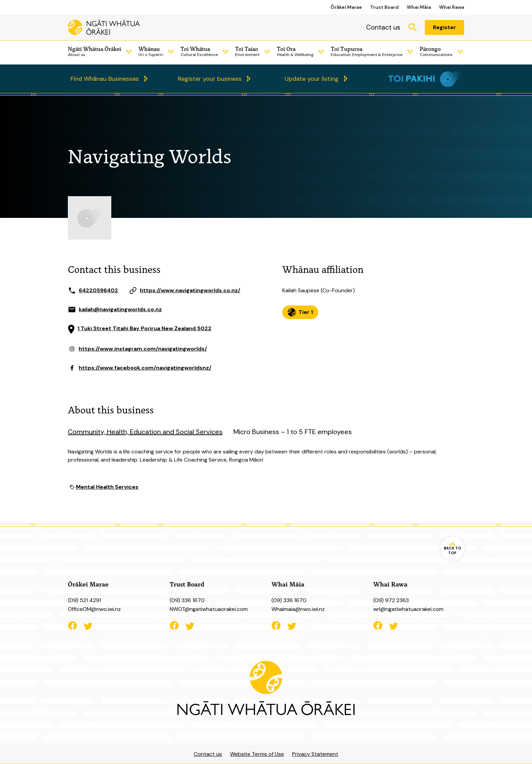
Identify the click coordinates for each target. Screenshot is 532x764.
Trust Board (384, 7)
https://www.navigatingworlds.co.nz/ (190, 290)
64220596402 (98, 290)
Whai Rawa (452, 7)
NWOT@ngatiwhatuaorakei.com (209, 609)
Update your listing (312, 79)
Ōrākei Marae (346, 7)
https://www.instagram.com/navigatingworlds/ (143, 349)
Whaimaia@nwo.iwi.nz (298, 609)
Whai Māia (419, 7)
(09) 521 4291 (84, 600)
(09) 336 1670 (187, 600)
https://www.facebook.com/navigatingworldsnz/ (145, 368)
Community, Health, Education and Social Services (145, 432)
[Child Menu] (128, 52)
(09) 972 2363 (391, 600)
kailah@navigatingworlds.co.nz (120, 309)
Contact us (383, 27)
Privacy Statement (315, 754)
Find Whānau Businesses (105, 79)
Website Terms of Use (257, 754)
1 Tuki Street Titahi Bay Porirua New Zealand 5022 (144, 328)
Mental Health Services (107, 487)
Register (444, 27)
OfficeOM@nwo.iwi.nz (94, 609)
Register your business (210, 79)
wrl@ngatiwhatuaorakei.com (408, 609)
